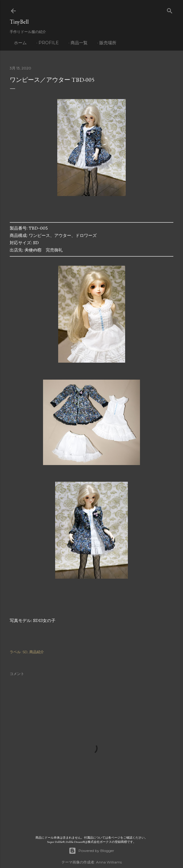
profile (49, 43)
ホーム (20, 43)
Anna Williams (109, 862)
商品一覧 (79, 43)
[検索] (170, 10)
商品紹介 (37, 652)
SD (25, 652)
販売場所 (108, 43)
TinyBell (19, 22)
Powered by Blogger (91, 851)
